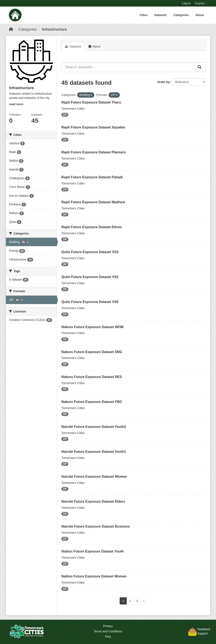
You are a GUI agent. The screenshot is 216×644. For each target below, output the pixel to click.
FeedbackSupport (204, 631)
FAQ (108, 637)
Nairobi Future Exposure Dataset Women (94, 477)
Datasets (161, 15)
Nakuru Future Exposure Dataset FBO (92, 402)
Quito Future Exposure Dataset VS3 (90, 252)
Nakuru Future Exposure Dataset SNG (92, 352)
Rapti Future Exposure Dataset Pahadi (92, 177)
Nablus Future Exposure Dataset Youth (92, 551)
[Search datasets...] (128, 67)
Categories (181, 15)
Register (200, 3)
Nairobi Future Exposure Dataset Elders (93, 501)
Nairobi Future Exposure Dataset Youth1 (94, 452)
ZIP (65, 115)
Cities (144, 15)
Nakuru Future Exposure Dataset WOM (92, 327)
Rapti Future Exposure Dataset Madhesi (93, 202)
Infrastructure (54, 29)
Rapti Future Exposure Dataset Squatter (93, 127)
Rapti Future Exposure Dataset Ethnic (92, 227)
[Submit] (200, 67)
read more (16, 104)
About (200, 15)
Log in (186, 3)
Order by (163, 82)
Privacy (108, 626)
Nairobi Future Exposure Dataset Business (96, 526)
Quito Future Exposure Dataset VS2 (90, 277)
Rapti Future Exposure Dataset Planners (94, 152)
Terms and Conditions (108, 631)
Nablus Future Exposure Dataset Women (94, 576)
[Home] (11, 29)
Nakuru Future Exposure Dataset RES (92, 377)
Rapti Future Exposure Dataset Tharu (91, 102)
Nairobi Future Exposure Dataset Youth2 (94, 427)
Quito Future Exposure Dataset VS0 (90, 302)
